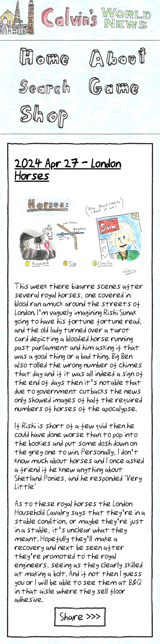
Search (44, 86)
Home (42, 57)
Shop (42, 115)
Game (113, 86)
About (115, 57)
